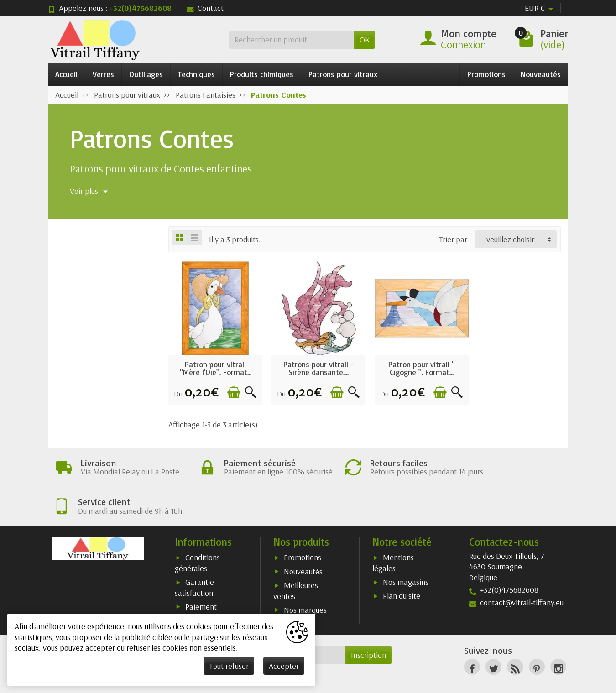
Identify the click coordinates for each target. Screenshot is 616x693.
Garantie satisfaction (194, 556)
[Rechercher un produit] (292, 39)
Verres (103, 74)
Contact (205, 8)
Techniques (196, 74)
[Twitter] (493, 635)
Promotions (486, 74)
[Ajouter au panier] (231, 390)
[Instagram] (558, 635)
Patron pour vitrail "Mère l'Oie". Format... (214, 365)
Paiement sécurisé (196, 580)
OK (365, 39)
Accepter (284, 666)
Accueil (66, 74)
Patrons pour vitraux (343, 74)
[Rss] (515, 635)
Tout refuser (229, 666)
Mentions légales (393, 531)
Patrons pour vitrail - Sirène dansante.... (314, 365)
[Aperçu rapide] (248, 390)
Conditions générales (197, 531)
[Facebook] (472, 635)
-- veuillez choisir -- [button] (510, 239)
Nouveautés (541, 74)
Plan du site (402, 564)
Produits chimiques (262, 74)
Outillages (146, 74)
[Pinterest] (537, 635)
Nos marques (305, 578)
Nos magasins (406, 550)
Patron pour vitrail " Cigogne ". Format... (415, 365)
